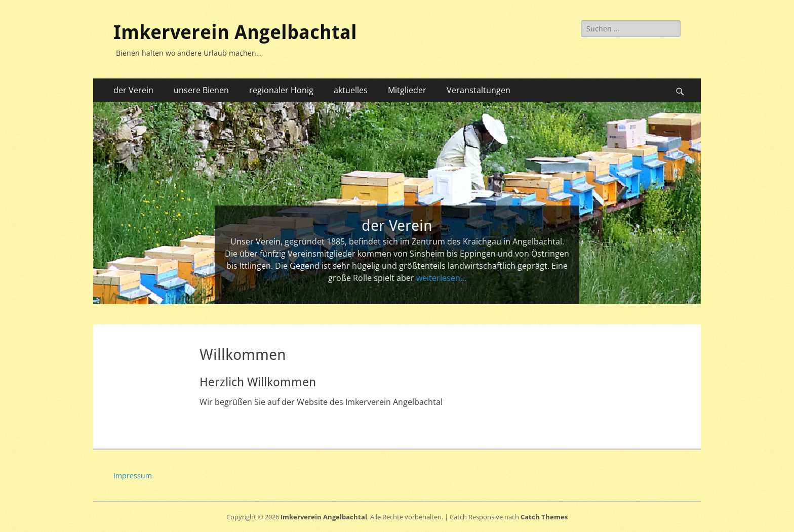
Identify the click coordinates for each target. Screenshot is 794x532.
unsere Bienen (201, 90)
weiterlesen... (441, 278)
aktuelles (351, 90)
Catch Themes (544, 517)
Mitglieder (407, 90)
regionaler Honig (281, 90)
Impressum (133, 476)
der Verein (133, 90)
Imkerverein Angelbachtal (235, 32)
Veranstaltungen (479, 90)
